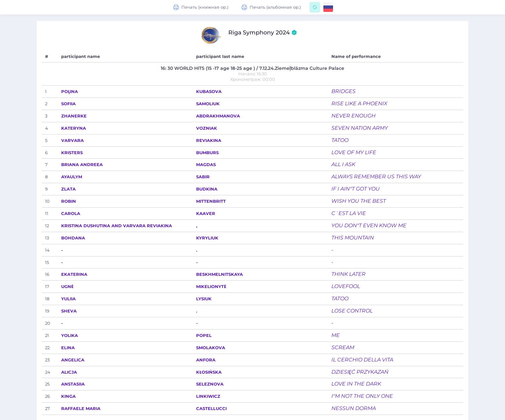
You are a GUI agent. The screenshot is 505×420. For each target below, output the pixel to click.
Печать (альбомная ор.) (271, 7)
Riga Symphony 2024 (263, 33)
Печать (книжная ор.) (201, 7)
